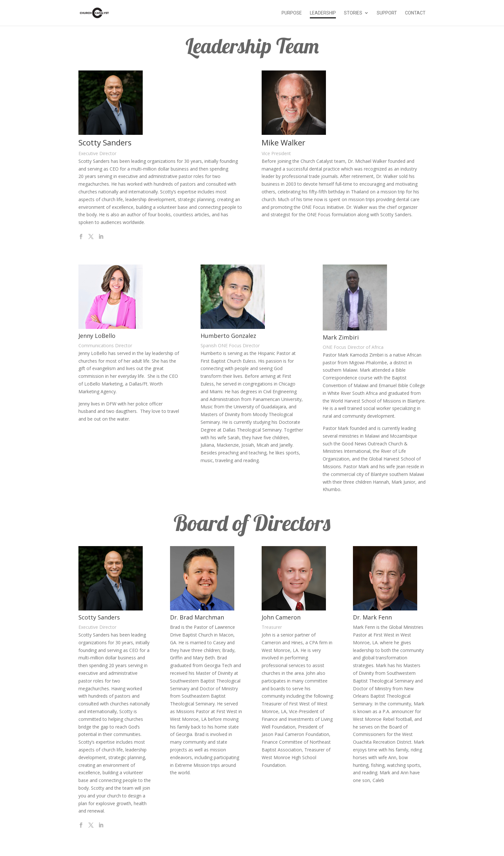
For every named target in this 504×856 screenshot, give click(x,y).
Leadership (323, 13)
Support (387, 13)
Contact (415, 13)
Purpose (292, 13)
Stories (353, 13)
